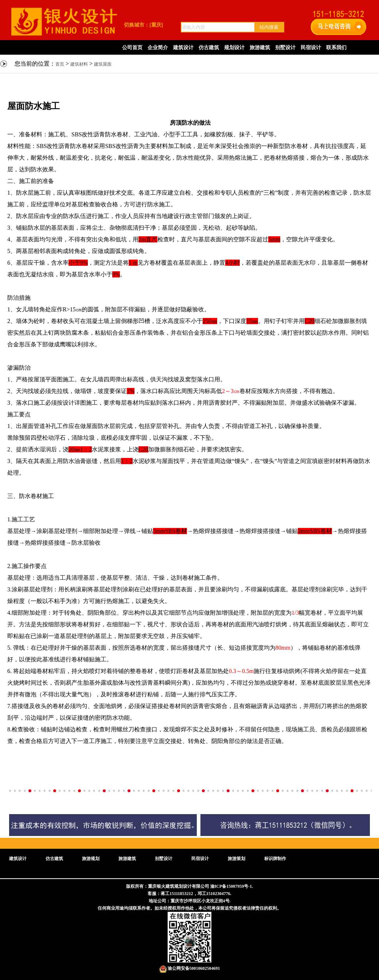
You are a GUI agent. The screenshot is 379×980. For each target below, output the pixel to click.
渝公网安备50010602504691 (190, 968)
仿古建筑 (209, 48)
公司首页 (132, 48)
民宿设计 (311, 48)
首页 (60, 64)
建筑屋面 (103, 64)
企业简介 (158, 48)
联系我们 (336, 48)
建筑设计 (183, 48)
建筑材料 (79, 64)
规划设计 (234, 48)
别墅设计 (285, 48)
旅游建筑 (260, 48)
